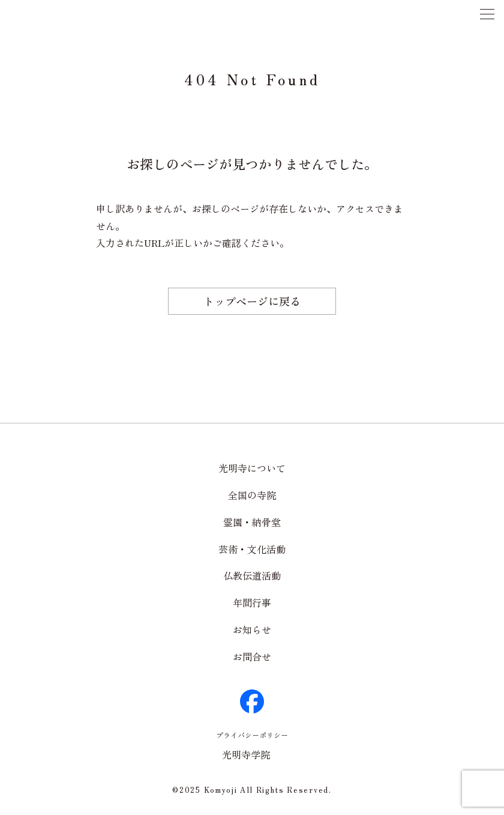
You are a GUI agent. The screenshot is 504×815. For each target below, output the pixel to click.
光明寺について (252, 468)
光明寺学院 (246, 754)
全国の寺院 (252, 495)
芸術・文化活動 (252, 549)
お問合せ (252, 656)
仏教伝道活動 (252, 575)
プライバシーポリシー (252, 735)
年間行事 (252, 602)
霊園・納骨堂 (252, 522)
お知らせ (252, 629)
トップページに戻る (252, 301)
